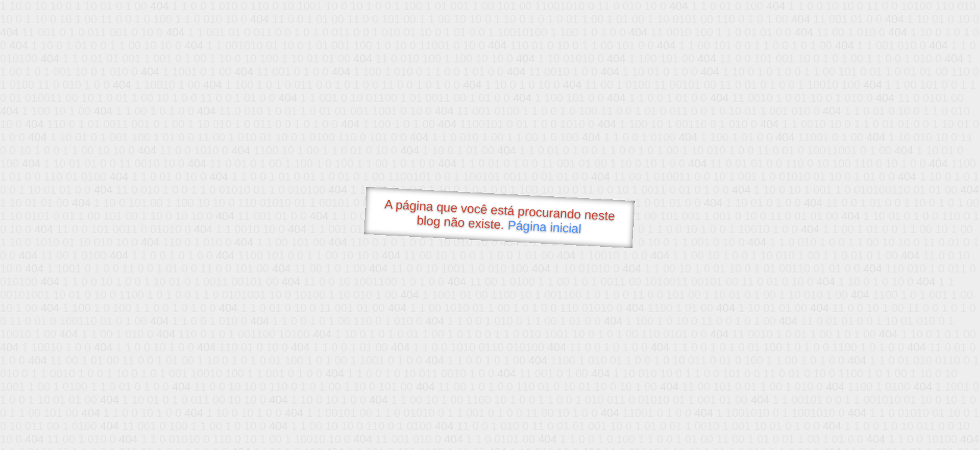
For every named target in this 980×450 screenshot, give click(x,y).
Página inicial (545, 227)
